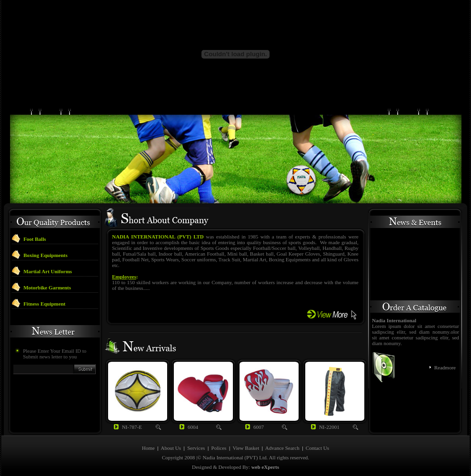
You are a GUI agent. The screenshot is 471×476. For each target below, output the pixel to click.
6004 (193, 427)
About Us (170, 448)
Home (148, 448)
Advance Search (282, 448)
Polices (220, 448)
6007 (259, 427)
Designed (202, 467)
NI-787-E (132, 427)
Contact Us (317, 448)
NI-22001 (329, 427)
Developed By (234, 467)
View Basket (246, 448)
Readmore (445, 367)
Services (196, 448)
